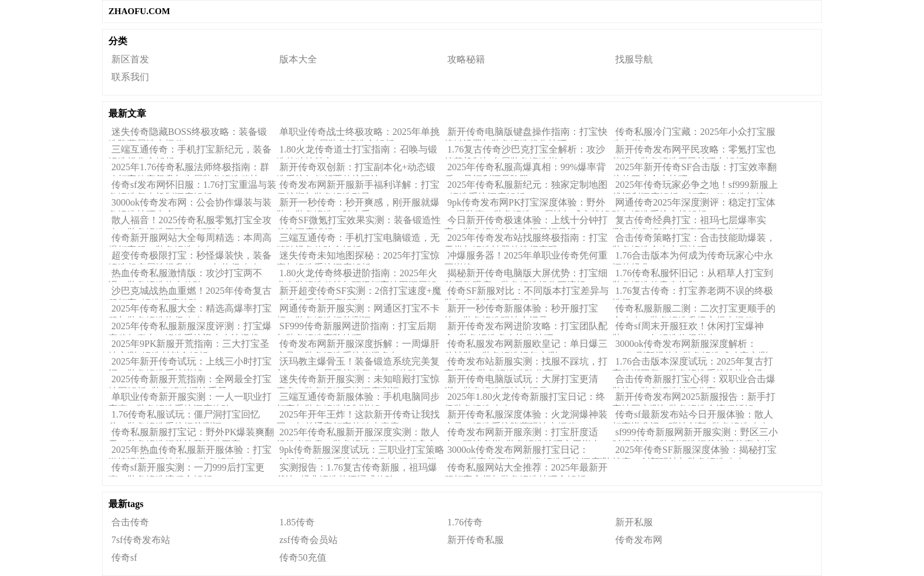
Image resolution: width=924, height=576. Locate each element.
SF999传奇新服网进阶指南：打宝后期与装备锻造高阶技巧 (356, 328)
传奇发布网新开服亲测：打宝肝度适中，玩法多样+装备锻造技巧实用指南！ (527, 434)
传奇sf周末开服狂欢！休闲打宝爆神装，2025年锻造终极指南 (688, 328)
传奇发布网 (639, 540)
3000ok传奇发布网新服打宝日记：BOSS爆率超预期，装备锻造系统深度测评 (527, 452)
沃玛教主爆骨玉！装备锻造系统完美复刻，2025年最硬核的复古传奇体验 (358, 363)
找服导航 (634, 59)
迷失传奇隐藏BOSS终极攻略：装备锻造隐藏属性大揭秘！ (188, 134)
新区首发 (130, 59)
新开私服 (634, 522)
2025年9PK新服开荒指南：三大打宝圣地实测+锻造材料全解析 (189, 346)
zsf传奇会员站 (308, 540)
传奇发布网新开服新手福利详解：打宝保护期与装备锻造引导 (358, 187)
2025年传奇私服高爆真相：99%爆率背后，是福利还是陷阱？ (525, 169)
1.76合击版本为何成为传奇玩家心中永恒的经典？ (693, 257)
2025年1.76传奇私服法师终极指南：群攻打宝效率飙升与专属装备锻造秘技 (189, 169)
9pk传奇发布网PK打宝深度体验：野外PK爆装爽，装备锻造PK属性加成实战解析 (527, 204)
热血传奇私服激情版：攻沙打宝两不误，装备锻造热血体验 (185, 275)
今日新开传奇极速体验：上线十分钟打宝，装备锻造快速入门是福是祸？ (526, 222)
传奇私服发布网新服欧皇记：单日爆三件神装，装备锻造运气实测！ (526, 346)
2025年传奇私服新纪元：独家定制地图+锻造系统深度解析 (526, 187)
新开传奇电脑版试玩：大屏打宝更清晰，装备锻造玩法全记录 (521, 381)
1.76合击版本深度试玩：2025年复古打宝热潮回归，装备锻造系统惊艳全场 (693, 363)
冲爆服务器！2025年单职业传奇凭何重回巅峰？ (526, 257)
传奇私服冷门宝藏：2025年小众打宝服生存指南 (694, 134)
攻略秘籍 (466, 59)
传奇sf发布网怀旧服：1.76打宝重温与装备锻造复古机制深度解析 (192, 187)
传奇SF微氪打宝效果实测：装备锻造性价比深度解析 (359, 222)
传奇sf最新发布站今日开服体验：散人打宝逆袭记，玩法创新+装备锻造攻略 (693, 416)
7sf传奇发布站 (141, 540)
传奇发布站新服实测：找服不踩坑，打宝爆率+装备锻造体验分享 (526, 363)
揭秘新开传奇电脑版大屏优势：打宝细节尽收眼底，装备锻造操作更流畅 (526, 275)
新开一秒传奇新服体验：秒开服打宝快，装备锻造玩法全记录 (521, 310)
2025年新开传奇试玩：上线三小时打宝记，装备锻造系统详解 (190, 363)
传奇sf (124, 557)
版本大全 (298, 59)
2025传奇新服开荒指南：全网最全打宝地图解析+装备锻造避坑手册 (190, 381)
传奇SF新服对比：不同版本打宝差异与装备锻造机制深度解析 (527, 293)
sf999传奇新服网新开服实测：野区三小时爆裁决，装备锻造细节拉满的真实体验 (695, 434)
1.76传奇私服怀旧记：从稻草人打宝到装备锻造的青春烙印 (693, 275)
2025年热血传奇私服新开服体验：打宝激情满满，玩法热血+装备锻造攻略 (190, 452)
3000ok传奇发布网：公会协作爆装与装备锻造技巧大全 (190, 204)
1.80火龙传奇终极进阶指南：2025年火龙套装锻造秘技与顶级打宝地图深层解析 (357, 275)
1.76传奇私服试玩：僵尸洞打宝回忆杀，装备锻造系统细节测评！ (184, 416)
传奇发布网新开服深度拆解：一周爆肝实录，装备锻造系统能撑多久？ (358, 346)
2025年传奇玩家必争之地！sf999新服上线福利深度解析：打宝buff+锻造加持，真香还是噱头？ (695, 187)
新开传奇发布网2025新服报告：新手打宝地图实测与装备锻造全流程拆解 (694, 399)
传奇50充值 (303, 557)
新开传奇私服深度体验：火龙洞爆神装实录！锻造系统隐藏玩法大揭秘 (526, 416)
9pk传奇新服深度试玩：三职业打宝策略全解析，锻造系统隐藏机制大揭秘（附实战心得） (360, 452)
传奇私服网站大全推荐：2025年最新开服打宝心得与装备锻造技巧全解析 (526, 469)
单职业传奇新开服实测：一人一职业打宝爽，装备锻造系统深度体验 (190, 399)
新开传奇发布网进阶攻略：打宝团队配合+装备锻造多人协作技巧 (526, 328)
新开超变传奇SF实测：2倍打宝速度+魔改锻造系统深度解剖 (359, 293)
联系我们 (130, 77)
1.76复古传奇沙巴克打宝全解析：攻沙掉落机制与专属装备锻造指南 (525, 151)
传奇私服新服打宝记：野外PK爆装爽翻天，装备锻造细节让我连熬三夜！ (191, 434)
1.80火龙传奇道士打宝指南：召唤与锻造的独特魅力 (357, 151)
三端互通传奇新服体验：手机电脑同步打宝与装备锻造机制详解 (358, 399)
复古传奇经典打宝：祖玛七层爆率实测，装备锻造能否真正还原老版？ (689, 222)
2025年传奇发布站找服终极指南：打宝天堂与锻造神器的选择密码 (526, 240)
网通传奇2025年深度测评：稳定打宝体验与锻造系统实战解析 (694, 204)
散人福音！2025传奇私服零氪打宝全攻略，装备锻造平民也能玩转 (190, 222)
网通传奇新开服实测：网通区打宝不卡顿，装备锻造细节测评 (358, 310)
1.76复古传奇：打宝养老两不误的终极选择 (693, 293)
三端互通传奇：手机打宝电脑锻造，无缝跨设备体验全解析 (358, 240)
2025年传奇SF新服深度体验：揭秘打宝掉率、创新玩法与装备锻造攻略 (694, 452)
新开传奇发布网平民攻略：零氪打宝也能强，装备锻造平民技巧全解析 (694, 151)
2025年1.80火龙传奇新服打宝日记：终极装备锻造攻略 (525, 399)
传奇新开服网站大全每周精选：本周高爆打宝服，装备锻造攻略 (190, 240)
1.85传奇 (297, 522)
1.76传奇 (465, 522)
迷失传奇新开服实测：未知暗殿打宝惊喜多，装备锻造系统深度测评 (358, 381)
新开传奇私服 (476, 540)
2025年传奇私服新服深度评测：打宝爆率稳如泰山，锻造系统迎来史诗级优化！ (190, 328)
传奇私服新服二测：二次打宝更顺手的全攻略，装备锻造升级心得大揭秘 (694, 310)
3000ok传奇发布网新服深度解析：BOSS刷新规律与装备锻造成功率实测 (690, 346)
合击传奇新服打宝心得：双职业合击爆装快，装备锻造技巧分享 (694, 381)
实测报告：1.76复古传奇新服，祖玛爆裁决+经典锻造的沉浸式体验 (357, 469)
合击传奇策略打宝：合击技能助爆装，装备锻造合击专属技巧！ (694, 240)
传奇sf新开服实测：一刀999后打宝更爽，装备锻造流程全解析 (187, 469)
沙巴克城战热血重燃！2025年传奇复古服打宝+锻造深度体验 (190, 293)
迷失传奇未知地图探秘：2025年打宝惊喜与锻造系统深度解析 (358, 257)
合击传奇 (130, 522)
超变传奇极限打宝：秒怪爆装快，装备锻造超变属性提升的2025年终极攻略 (190, 257)
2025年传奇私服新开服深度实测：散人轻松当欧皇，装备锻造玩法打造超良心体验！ (358, 434)
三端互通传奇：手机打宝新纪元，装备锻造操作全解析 (190, 151)
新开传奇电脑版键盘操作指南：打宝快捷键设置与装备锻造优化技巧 (526, 134)
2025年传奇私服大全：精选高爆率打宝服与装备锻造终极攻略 (190, 310)
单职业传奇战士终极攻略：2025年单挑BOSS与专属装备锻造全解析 (358, 134)
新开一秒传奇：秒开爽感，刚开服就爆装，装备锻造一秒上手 (358, 204)
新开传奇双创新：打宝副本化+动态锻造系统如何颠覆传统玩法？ (356, 169)
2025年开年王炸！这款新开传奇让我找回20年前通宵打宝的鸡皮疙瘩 (358, 416)
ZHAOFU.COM (139, 11)
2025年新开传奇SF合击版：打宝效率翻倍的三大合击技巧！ (694, 169)
